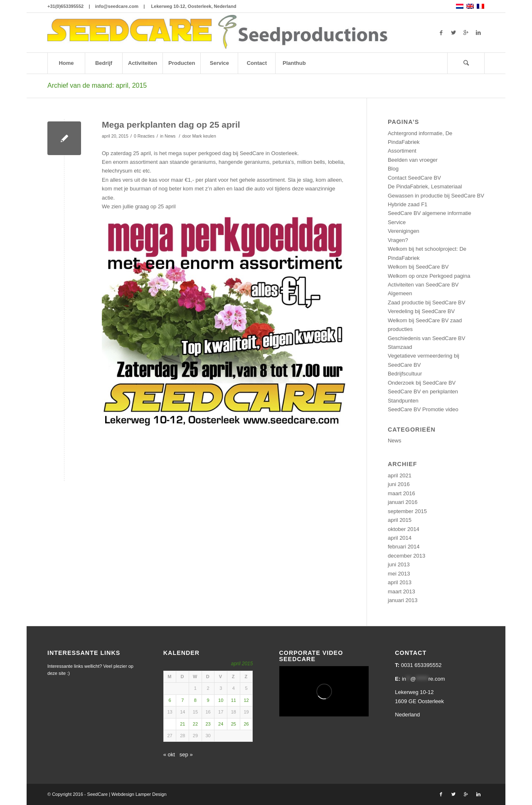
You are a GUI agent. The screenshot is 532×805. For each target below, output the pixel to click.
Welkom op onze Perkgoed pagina (429, 276)
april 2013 (400, 582)
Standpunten (403, 401)
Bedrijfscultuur (405, 374)
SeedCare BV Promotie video (423, 409)
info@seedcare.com (117, 6)
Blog (393, 169)
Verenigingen (404, 231)
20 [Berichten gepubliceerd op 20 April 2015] (170, 724)
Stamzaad (400, 347)
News (170, 136)
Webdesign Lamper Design (139, 794)
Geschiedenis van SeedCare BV (426, 338)
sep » (186, 754)
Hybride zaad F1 (408, 204)
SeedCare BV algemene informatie (430, 213)
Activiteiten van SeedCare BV (423, 285)
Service (397, 222)
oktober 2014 (404, 529)
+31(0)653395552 (65, 6)
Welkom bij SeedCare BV (418, 267)
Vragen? (398, 240)
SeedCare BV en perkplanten (423, 391)
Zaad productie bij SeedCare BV (426, 302)
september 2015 (407, 511)
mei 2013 (399, 574)
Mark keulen (204, 136)
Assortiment (402, 151)
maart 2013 (401, 591)
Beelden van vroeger (413, 160)
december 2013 (406, 556)
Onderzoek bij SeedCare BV (422, 383)
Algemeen (400, 293)
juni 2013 (399, 564)
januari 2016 (403, 502)
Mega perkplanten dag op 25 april (171, 125)
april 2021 (400, 475)
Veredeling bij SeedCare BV (421, 311)
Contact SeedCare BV (414, 178)
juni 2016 (399, 484)
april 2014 (400, 538)
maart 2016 (401, 493)
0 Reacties (144, 136)
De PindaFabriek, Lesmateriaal (425, 186)
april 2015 (400, 520)
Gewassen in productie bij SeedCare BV (436, 196)
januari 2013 (403, 600)
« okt (169, 754)
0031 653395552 (421, 665)
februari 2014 (404, 547)
